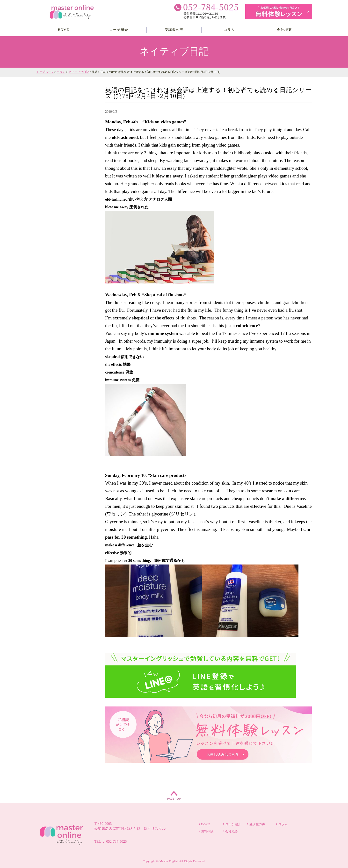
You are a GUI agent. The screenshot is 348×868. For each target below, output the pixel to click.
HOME (63, 30)
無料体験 (207, 831)
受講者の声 (174, 30)
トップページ (45, 72)
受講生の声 (257, 824)
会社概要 (284, 30)
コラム (229, 30)
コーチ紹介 (119, 30)
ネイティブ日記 (79, 72)
